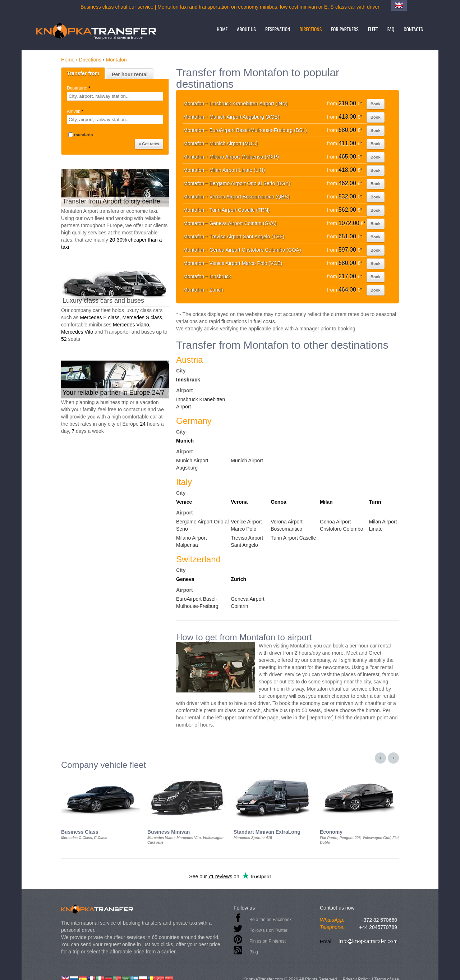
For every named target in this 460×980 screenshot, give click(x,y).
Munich (185, 441)
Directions (310, 29)
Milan (326, 502)
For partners (345, 29)
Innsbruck (188, 380)
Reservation (278, 29)
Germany (194, 421)
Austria (190, 360)
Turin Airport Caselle (293, 538)
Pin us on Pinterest (268, 941)
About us (246, 29)
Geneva (185, 579)
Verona (239, 502)
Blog (254, 952)
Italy (184, 482)
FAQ (391, 29)
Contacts (413, 29)
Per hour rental (130, 74)
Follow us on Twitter (268, 930)
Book (376, 104)
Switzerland (198, 559)
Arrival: (76, 111)
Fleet (373, 29)
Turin (375, 502)
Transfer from (83, 73)
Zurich (238, 579)
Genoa (279, 502)
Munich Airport (247, 461)
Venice (184, 502)
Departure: (79, 88)
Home (222, 29)
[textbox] (115, 96)
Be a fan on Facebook (270, 920)
